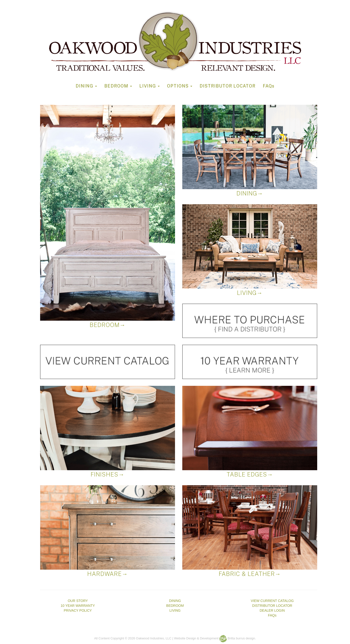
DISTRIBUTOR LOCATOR (227, 86)
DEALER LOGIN (272, 610)
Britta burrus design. (238, 638)
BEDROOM (118, 86)
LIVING (149, 86)
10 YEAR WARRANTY (78, 606)
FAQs (269, 86)
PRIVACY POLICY (78, 610)
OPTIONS (180, 86)
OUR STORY (78, 601)
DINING (86, 86)
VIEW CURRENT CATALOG (272, 601)
